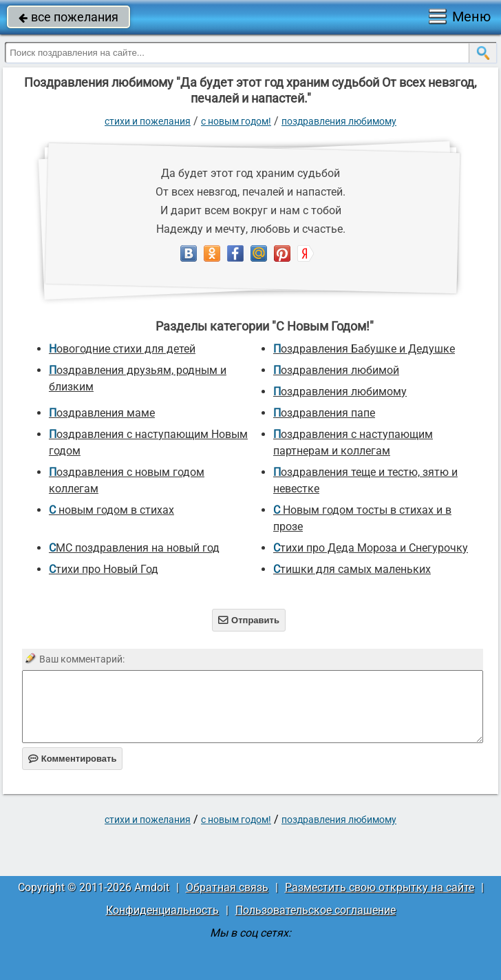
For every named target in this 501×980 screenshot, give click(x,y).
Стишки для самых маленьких (352, 569)
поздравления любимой (336, 370)
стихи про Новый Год (104, 569)
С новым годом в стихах (111, 510)
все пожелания (68, 17)
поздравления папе (324, 413)
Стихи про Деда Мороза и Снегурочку (371, 548)
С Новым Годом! (236, 121)
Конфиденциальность (162, 910)
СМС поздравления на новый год (134, 548)
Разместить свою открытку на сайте (380, 887)
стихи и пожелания (148, 121)
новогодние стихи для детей (122, 349)
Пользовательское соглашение (316, 910)
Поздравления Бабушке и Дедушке (364, 349)
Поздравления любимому (339, 121)
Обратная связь (227, 887)
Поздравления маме (102, 413)
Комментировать (73, 759)
